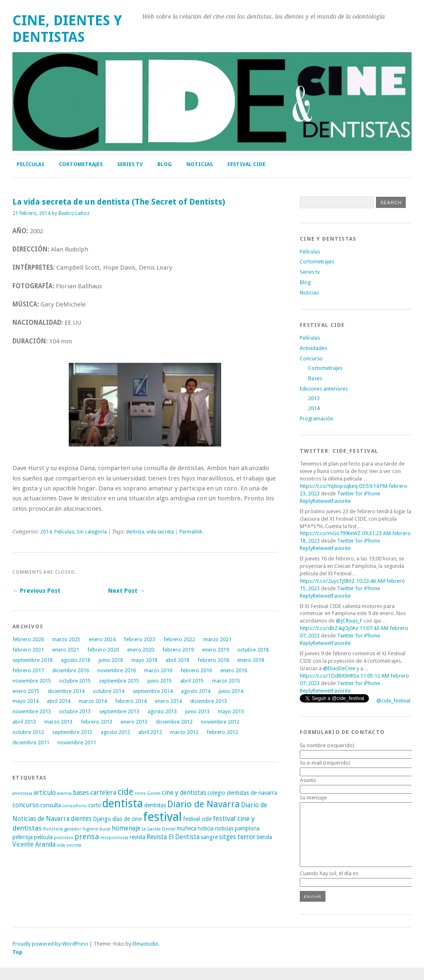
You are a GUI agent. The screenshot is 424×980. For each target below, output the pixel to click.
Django (102, 819)
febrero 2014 (131, 701)
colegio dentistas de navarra (242, 793)
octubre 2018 (253, 650)
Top (17, 964)
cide (125, 792)
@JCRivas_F (349, 621)
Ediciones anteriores (324, 389)
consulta (51, 805)
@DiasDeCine (339, 668)
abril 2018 (177, 660)
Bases (315, 378)
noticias (224, 828)
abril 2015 (192, 681)
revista (137, 837)
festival (162, 817)
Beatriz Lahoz (74, 213)
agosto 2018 (76, 660)
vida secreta (160, 532)
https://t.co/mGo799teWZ (330, 533)
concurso (26, 805)
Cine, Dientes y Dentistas (67, 29)
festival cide (197, 819)
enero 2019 (216, 650)
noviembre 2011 (77, 742)
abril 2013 (24, 722)
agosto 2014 (196, 691)
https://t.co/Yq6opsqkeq (329, 486)
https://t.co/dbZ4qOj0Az (329, 628)
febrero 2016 (196, 670)
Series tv (130, 164)
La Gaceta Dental (159, 829)
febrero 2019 (178, 650)
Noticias (200, 164)
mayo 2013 (231, 711)
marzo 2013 (58, 722)
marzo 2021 (217, 639)
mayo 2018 (144, 660)
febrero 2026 (28, 639)
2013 (314, 398)
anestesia (22, 793)
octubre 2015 (75, 681)
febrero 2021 (28, 650)
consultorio (75, 806)
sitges (228, 837)
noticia (206, 828)
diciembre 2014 (66, 691)
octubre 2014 (108, 691)
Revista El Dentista (173, 837)
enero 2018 (251, 660)
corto (95, 805)
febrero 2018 (213, 660)
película (43, 837)
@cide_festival (393, 701)
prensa (87, 836)
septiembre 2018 (33, 660)
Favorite (341, 501)
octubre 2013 (75, 711)
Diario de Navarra (204, 804)
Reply (306, 501)
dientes (81, 819)
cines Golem (148, 793)
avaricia (64, 793)
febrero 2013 (96, 722)
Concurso (311, 358)
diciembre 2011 (31, 742)
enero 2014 (168, 701)
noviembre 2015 (32, 681)
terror (246, 837)
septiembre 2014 (153, 691)
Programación (317, 419)
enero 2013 (134, 722)
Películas (30, 164)
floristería (53, 829)
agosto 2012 (115, 732)
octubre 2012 (28, 732)
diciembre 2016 (71, 670)
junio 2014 (231, 691)
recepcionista (114, 838)
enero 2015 (26, 691)
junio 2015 (160, 681)
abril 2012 (150, 732)
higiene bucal (96, 829)
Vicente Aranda (34, 845)
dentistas (155, 805)
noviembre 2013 (32, 711)
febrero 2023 (140, 639)
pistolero (64, 838)
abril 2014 (59, 701)
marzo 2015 (226, 681)
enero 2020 (141, 650)
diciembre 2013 (208, 701)
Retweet (322, 501)
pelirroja (23, 837)
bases (81, 793)
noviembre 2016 (117, 670)
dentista (135, 532)
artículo (45, 793)
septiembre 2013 (119, 711)
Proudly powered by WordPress (50, 956)
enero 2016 (234, 670)
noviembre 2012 (220, 722)
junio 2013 (197, 711)
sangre (209, 837)
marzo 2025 (66, 639)
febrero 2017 (28, 670)
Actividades (313, 348)
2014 (46, 532)
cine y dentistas (184, 793)
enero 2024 (102, 639)
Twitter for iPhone (359, 494)
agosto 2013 (162, 711)
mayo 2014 (25, 701)
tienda (264, 837)
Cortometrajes (81, 164)
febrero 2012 (222, 732)
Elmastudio (146, 956)
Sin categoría (92, 532)
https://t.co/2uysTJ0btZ (327, 581)
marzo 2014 (93, 701)
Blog (165, 164)
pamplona (247, 828)
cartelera (103, 793)
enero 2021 (66, 650)
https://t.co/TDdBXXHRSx (329, 676)
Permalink (191, 532)
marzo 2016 (158, 670)
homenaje (126, 828)
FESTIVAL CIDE (246, 164)
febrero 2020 (103, 650)
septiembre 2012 (72, 732)
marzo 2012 (184, 732)
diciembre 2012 (174, 722)
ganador (73, 829)
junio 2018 (111, 660)
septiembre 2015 (119, 681)
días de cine (127, 819)
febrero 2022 (179, 639)
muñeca (187, 828)
